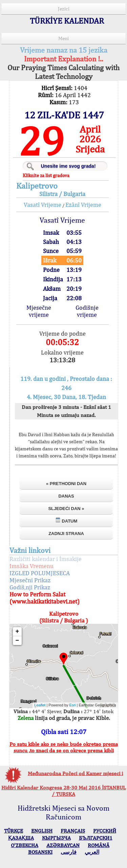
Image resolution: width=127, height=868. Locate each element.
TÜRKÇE (14, 831)
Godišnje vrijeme (87, 311)
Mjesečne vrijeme (39, 311)
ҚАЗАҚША (21, 838)
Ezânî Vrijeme (83, 205)
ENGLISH (42, 831)
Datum (66, 520)
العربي (92, 852)
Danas (66, 496)
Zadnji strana (66, 534)
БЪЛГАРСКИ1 (96, 838)
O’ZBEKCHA (25, 845)
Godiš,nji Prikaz (30, 587)
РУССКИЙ (105, 831)
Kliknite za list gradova (46, 175)
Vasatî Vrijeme (43, 205)
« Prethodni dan (66, 484)
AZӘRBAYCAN (63, 845)
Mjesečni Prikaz (30, 580)
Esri (73, 705)
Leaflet (40, 705)
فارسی (69, 852)
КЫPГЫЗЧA (56, 838)
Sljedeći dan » (66, 509)
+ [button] (17, 632)
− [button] (17, 641)
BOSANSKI (40, 852)
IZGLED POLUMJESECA (40, 573)
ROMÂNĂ (99, 845)
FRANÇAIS (73, 831)
